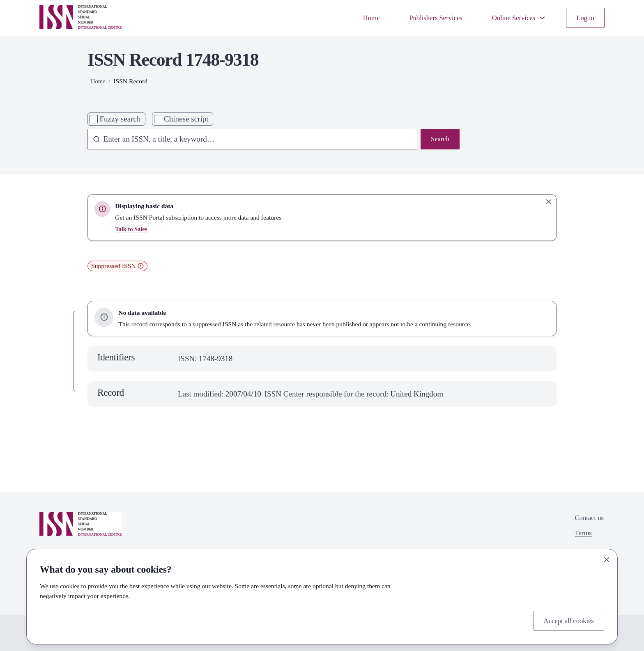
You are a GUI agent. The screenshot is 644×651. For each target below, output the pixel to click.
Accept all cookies (565, 620)
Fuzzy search (120, 119)
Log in (584, 17)
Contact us (587, 519)
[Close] (607, 558)
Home (353, 17)
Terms (580, 536)
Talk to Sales (132, 229)
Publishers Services (422, 17)
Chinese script (186, 119)
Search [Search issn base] (439, 140)
